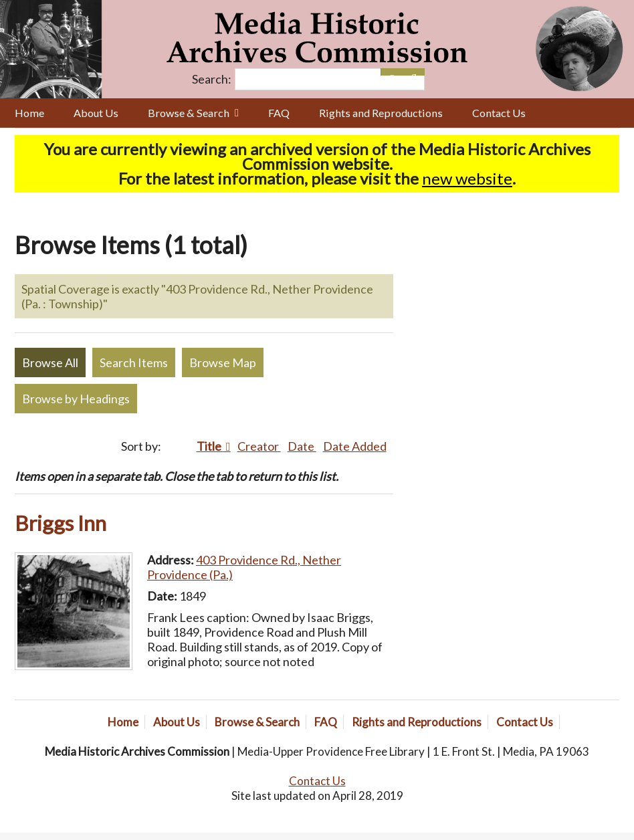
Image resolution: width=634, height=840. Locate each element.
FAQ (279, 113)
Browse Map (223, 362)
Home (29, 113)
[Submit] (414, 72)
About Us (96, 113)
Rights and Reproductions (381, 113)
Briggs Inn (61, 523)
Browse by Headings (76, 399)
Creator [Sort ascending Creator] (259, 446)
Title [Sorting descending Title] (210, 446)
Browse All (50, 362)
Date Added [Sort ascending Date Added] (355, 446)
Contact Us (499, 113)
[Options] (392, 72)
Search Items (134, 362)
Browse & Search (189, 113)
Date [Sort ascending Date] (302, 446)
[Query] (330, 79)
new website (467, 178)
